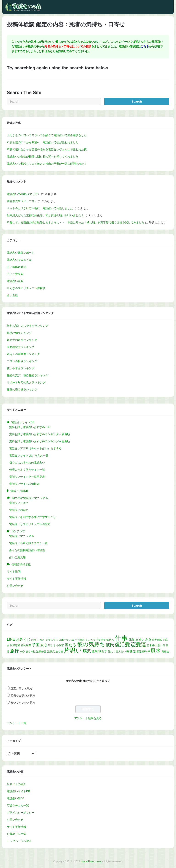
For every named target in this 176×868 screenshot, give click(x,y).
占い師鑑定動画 (16, 267)
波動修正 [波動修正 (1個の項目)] (41, 651)
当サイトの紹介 (16, 784)
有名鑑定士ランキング (21, 347)
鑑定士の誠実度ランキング (23, 354)
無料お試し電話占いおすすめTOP (30, 427)
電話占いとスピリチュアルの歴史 (30, 524)
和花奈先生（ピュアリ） (22, 201)
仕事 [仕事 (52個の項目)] (121, 638)
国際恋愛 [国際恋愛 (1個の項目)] (15, 645)
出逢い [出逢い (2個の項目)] (140, 640)
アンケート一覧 (16, 723)
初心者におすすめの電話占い (27, 463)
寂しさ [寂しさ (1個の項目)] (52, 645)
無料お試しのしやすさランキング (27, 326)
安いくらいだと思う (23, 703)
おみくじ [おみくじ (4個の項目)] (23, 639)
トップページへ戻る (19, 841)
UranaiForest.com (91, 861)
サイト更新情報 (16, 579)
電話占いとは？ (19, 503)
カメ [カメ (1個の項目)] (42, 640)
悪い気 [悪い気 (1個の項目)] (161, 645)
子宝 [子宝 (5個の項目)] (36, 645)
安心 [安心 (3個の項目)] (44, 645)
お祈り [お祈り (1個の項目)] (35, 640)
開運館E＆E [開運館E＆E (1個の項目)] (143, 651)
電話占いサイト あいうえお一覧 (29, 456)
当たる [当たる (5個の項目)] (70, 645)
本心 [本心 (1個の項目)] (22, 651)
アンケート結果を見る (88, 718)
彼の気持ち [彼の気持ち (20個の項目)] (91, 644)
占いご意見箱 (15, 274)
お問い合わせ (15, 586)
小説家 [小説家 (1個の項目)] (60, 645)
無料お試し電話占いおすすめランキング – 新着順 (40, 434)
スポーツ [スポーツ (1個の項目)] (64, 640)
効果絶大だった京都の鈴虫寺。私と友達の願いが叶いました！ (45, 215)
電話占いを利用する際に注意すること (33, 517)
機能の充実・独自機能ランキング (27, 375)
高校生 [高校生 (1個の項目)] (165, 651)
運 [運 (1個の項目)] (134, 651)
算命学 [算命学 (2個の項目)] (103, 651)
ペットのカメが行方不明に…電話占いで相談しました (40, 208)
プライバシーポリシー (21, 813)
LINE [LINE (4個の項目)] (11, 639)
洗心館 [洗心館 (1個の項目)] (59, 651)
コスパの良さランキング (22, 361)
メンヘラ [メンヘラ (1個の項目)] (91, 640)
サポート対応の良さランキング (26, 382)
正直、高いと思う (22, 689)
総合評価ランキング (19, 333)
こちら (145, 46)
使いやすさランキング (21, 368)
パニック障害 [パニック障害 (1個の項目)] (77, 640)
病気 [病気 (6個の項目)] (87, 651)
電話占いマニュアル (19, 260)
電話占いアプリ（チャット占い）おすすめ (35, 448)
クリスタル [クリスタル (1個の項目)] (52, 640)
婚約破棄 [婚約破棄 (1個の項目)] (26, 645)
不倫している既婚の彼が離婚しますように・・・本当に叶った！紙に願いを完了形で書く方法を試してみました (76, 222)
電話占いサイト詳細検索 (24, 484)
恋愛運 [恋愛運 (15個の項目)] (138, 644)
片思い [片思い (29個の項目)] (73, 650)
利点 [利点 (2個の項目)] (148, 640)
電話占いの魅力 (19, 510)
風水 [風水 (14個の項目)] (156, 651)
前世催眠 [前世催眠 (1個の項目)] (157, 640)
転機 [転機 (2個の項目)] (129, 651)
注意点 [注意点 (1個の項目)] (51, 651)
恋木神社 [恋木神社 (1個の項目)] (152, 645)
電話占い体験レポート (21, 253)
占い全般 (12, 295)
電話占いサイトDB (18, 791)
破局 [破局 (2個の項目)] (95, 651)
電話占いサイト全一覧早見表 (27, 477)
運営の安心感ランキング (22, 390)
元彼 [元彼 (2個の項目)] (132, 640)
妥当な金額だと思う (23, 696)
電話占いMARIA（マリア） (24, 194)
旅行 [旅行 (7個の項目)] (14, 651)
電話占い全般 (15, 281)
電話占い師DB (16, 798)
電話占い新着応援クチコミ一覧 (28, 543)
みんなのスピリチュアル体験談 (26, 288)
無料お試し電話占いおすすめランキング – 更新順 (40, 441)
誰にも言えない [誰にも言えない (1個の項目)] (117, 651)
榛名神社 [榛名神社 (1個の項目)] (30, 651)
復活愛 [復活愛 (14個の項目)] (122, 644)
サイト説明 (14, 572)
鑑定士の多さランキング (22, 340)
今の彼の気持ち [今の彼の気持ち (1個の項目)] (105, 640)
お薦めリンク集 (16, 834)
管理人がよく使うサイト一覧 (27, 470)
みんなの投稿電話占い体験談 (27, 550)
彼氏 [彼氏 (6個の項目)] (110, 645)
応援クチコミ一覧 (18, 806)
